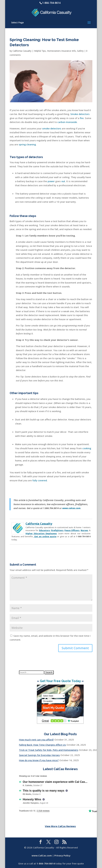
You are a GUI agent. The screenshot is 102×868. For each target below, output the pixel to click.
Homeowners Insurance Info (61, 51)
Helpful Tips (40, 51)
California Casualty (22, 51)
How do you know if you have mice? (39, 760)
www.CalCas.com (42, 855)
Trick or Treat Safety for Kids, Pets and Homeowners (49, 750)
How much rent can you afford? (36, 740)
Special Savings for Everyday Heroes (39, 755)
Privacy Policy (62, 855)
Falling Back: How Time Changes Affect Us (42, 745)
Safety (80, 51)
